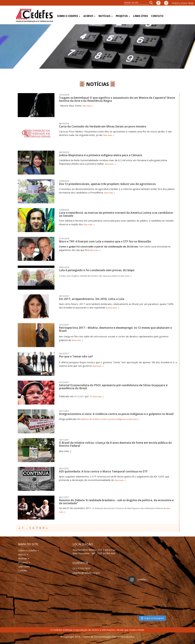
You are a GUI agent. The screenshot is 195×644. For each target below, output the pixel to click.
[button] (152, 3)
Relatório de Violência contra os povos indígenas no (105, 419)
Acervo (89, 16)
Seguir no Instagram (152, 618)
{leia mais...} (88, 106)
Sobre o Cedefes (69, 16)
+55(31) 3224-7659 (182, 3)
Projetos (123, 16)
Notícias (106, 16)
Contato (157, 16)
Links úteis (141, 16)
